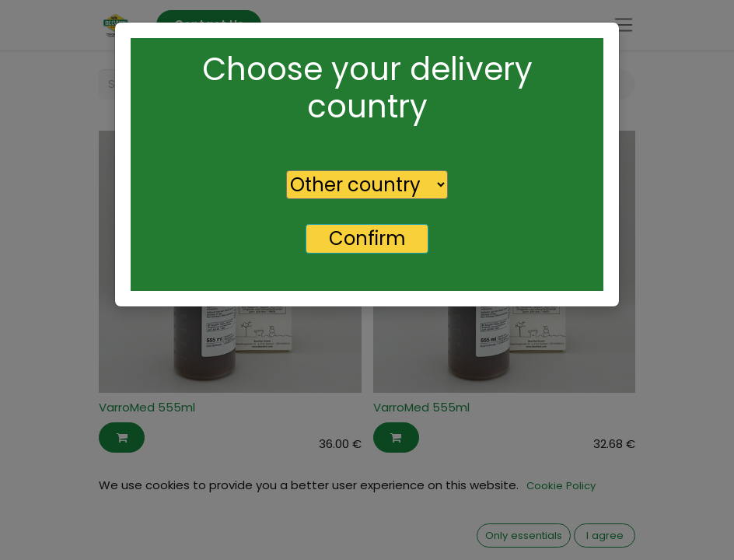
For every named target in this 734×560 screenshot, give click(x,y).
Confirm (367, 238)
